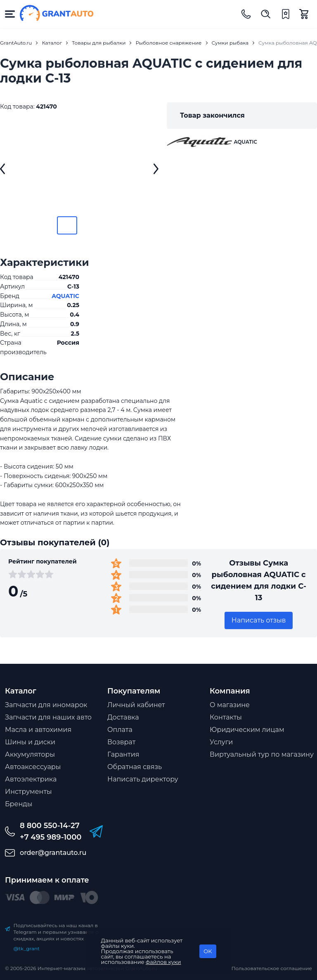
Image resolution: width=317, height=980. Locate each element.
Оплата (120, 730)
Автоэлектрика (31, 779)
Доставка (123, 717)
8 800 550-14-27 (50, 826)
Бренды (19, 804)
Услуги (221, 742)
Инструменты (28, 792)
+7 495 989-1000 (51, 837)
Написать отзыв (259, 620)
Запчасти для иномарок (46, 705)
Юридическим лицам (247, 730)
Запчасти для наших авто (48, 717)
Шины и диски (30, 742)
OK (208, 951)
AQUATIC (65, 296)
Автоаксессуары (33, 767)
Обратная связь (135, 767)
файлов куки (163, 962)
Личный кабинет (136, 705)
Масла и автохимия (38, 730)
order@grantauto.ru (53, 853)
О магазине (230, 705)
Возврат (121, 742)
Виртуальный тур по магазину (262, 754)
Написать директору (143, 779)
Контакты (226, 717)
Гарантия (123, 754)
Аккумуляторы (30, 754)
